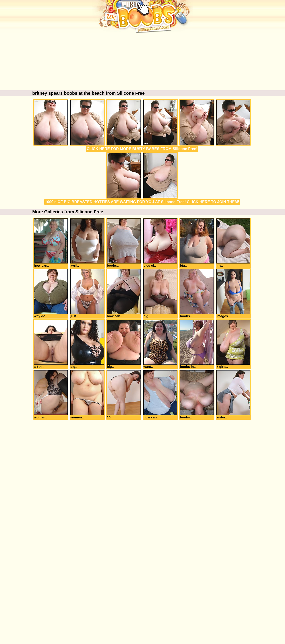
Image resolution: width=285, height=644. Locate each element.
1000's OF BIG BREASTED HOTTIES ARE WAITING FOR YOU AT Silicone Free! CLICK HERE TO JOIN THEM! (142, 202)
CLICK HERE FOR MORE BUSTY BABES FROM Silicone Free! (142, 149)
